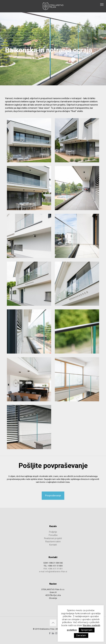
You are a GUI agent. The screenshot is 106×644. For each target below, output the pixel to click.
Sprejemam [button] (87, 630)
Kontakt (53, 545)
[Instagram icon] (56, 633)
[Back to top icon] (53, 623)
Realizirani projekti (53, 538)
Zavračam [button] (81, 635)
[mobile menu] (102, 5)
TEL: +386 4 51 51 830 (53, 566)
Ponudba (53, 535)
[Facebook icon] (50, 633)
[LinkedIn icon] (53, 633)
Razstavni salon (53, 542)
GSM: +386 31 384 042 (53, 563)
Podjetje (53, 532)
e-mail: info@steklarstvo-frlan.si (53, 572)
